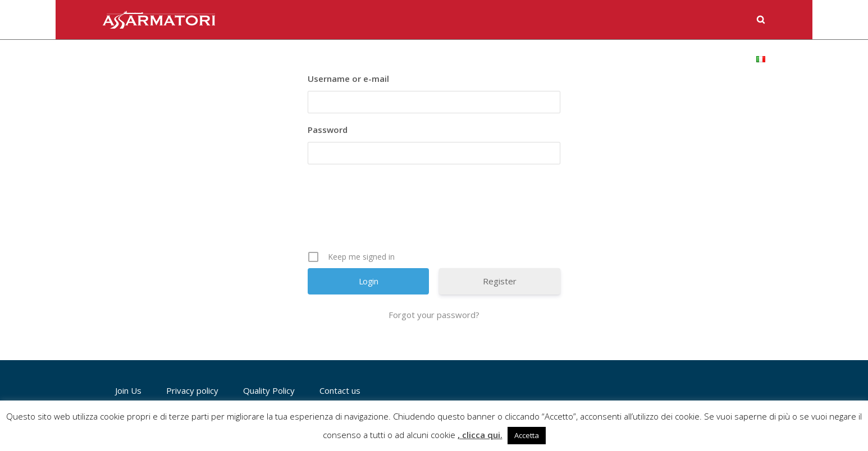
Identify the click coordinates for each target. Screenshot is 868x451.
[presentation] (435, 211)
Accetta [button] (527, 435)
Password (328, 130)
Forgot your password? (434, 315)
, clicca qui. (480, 435)
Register (500, 281)
